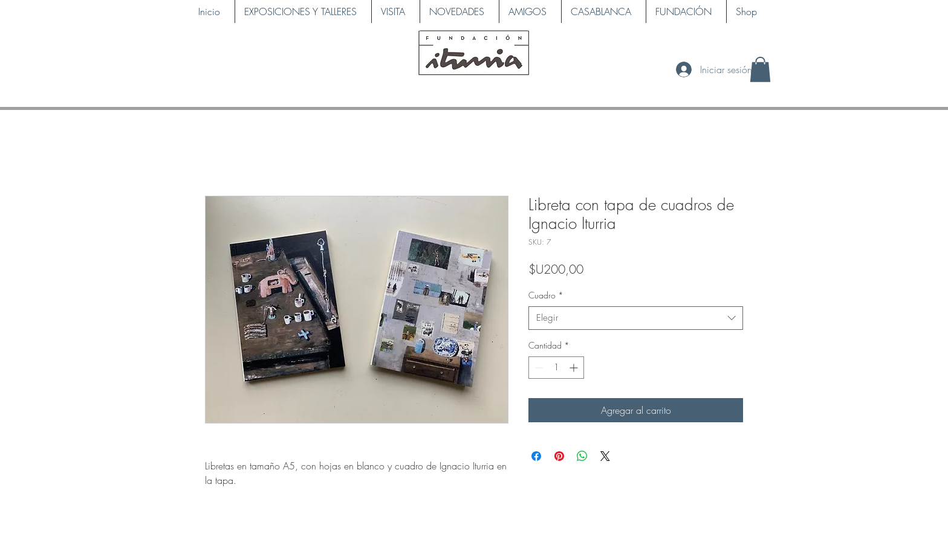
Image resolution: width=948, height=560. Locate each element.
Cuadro (546, 295)
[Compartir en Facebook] (536, 456)
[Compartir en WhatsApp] (582, 456)
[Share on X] (605, 456)
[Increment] (575, 368)
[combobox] (636, 318)
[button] (760, 69)
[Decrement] (538, 368)
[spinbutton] (556, 368)
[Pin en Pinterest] (559, 456)
